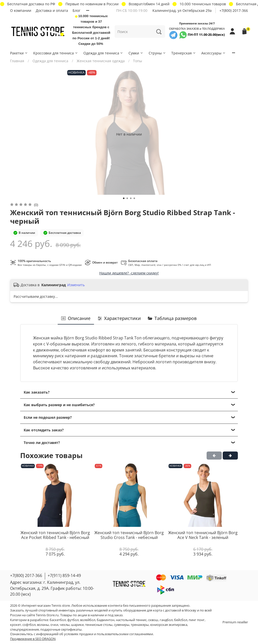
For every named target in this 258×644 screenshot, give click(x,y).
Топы (138, 61)
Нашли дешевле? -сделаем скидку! (129, 273)
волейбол (88, 620)
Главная (17, 61)
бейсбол (181, 620)
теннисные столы (99, 625)
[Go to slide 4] (134, 198)
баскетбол (58, 620)
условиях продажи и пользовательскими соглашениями (108, 634)
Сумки (136, 53)
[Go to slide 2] (127, 198)
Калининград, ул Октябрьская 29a (182, 10)
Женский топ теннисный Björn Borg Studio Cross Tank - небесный (129, 535)
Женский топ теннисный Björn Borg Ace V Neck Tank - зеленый (203, 535)
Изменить (76, 285)
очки (54, 625)
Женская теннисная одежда (101, 61)
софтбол (29, 625)
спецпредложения (24, 630)
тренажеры (140, 625)
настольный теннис (131, 620)
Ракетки (19, 53)
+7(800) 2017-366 (234, 10)
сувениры (122, 625)
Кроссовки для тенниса (56, 53)
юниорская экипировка (169, 625)
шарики (77, 625)
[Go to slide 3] (131, 198)
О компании (21, 10)
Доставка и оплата (52, 10)
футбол (73, 620)
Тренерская (184, 53)
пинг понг (197, 620)
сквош (153, 620)
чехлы (65, 625)
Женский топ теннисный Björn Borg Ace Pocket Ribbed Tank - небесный (55, 535)
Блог (76, 10)
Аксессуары (214, 53)
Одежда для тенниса (103, 53)
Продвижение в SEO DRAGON (33, 639)
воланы (43, 625)
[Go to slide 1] (124, 198)
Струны (157, 53)
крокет (15, 625)
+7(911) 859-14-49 (64, 575)
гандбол (166, 620)
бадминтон (106, 620)
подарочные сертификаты (61, 630)
